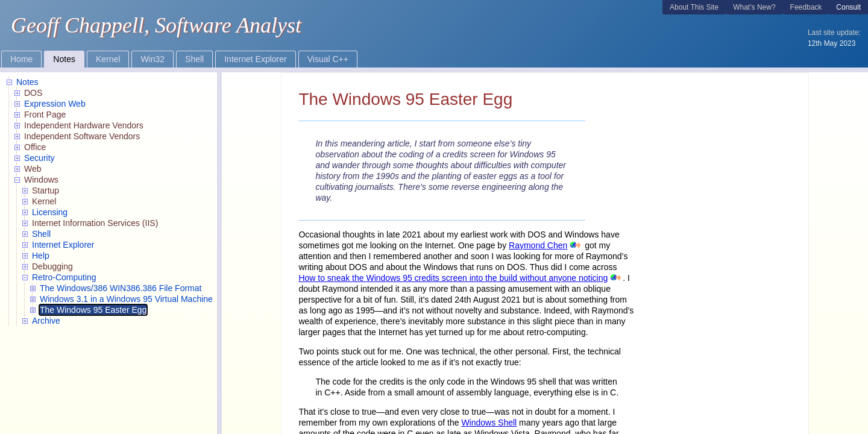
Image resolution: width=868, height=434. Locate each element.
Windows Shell (489, 423)
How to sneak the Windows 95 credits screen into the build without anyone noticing (453, 278)
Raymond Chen (538, 245)
